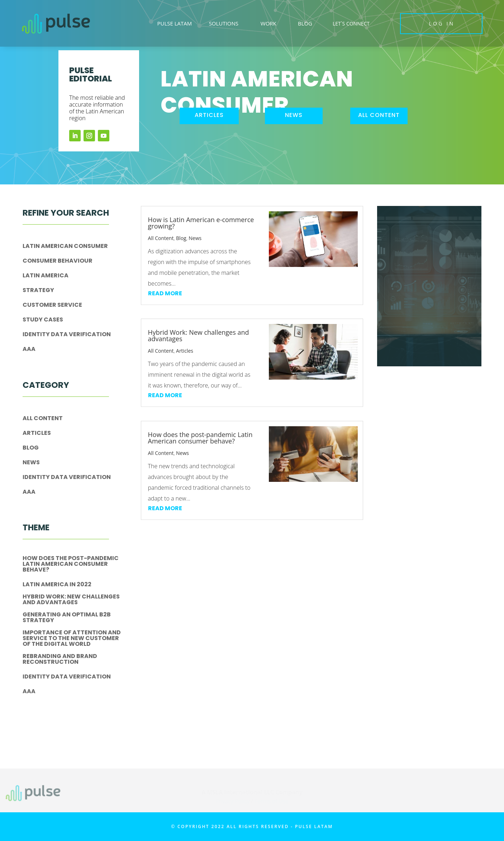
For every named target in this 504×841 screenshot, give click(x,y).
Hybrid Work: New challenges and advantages (71, 600)
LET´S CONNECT (351, 24)
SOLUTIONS (224, 23)
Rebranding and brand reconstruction (60, 660)
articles (209, 115)
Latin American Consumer (65, 247)
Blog (31, 448)
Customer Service (52, 306)
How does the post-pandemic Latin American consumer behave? (71, 565)
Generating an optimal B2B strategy (67, 618)
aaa (29, 350)
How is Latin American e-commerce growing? (201, 223)
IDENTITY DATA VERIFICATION (67, 335)
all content (379, 115)
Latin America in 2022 (57, 585)
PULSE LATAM (174, 23)
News (31, 463)
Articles (37, 434)
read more (165, 293)
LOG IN (442, 24)
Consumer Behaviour (58, 261)
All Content (43, 419)
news (294, 115)
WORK (268, 23)
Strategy (38, 291)
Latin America (46, 276)
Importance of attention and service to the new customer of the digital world (72, 639)
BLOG (305, 23)
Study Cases (43, 320)
